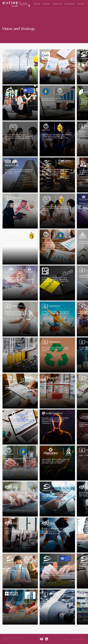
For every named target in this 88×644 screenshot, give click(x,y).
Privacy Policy (66, 639)
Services (46, 4)
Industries (57, 4)
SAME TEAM (82, 639)
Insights (81, 4)
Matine (37, 4)
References (70, 4)
